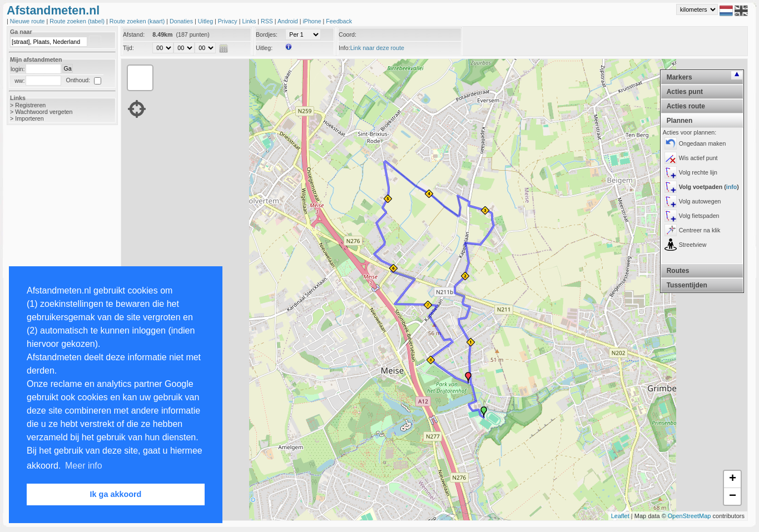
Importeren (29, 118)
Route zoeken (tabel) (78, 21)
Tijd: (128, 48)
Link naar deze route (377, 48)
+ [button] (733, 479)
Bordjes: (267, 34)
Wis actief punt (698, 158)
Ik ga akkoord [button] (116, 494)
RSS (268, 21)
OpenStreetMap (689, 516)
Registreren (30, 105)
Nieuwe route (28, 21)
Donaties (182, 21)
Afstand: (134, 34)
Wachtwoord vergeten (44, 112)
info (732, 187)
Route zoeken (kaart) (138, 21)
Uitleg (206, 21)
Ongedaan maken (703, 143)
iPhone (312, 21)
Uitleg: (264, 48)
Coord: (348, 34)
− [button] (733, 496)
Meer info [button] (84, 466)
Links (250, 21)
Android (289, 21)
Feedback (339, 21)
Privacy (229, 21)
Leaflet (620, 516)
